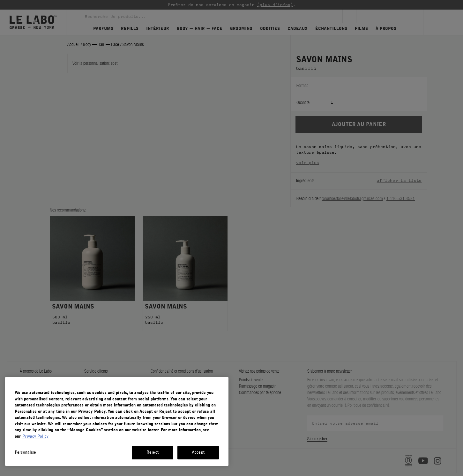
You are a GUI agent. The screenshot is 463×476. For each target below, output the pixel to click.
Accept (198, 453)
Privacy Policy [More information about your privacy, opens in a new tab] (35, 437)
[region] (117, 421)
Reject (153, 453)
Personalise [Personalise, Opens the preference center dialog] (25, 453)
